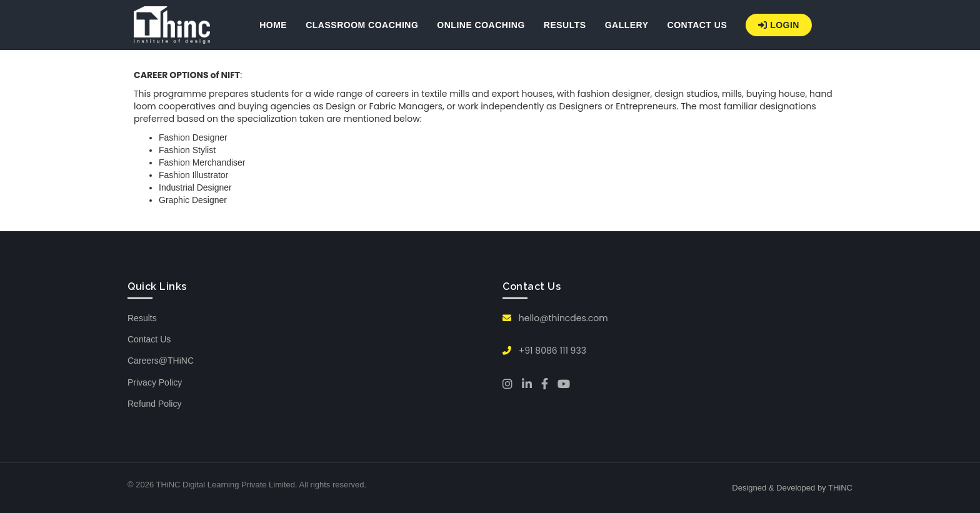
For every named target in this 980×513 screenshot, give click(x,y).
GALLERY (627, 25)
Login (779, 25)
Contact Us (149, 339)
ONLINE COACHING (481, 25)
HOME (273, 25)
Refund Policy (154, 404)
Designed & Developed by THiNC (792, 488)
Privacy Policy (155, 382)
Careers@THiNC (161, 361)
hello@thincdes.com (555, 318)
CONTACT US (697, 25)
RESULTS (565, 25)
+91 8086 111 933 (544, 351)
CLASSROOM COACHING (362, 25)
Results (142, 318)
